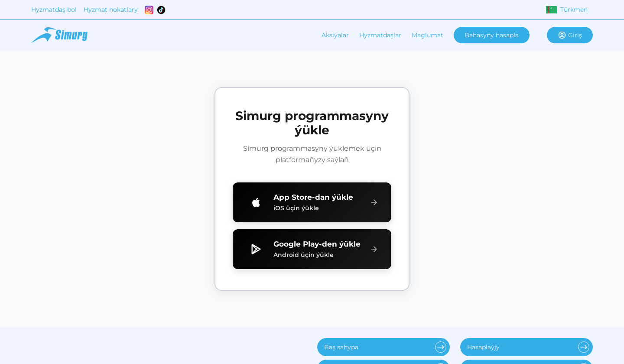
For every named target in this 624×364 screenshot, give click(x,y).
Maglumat (427, 35)
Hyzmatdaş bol (54, 10)
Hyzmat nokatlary (111, 10)
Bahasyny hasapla (492, 35)
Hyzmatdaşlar (380, 35)
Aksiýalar (335, 35)
